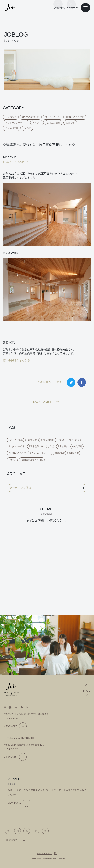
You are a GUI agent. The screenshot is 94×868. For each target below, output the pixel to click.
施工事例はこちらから (16, 360)
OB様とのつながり (75, 117)
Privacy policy (45, 853)
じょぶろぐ (11, 117)
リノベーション (53, 117)
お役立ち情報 (54, 123)
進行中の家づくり (31, 117)
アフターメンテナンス (16, 123)
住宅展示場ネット (13, 840)
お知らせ (70, 123)
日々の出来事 (12, 128)
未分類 (27, 128)
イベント (37, 123)
